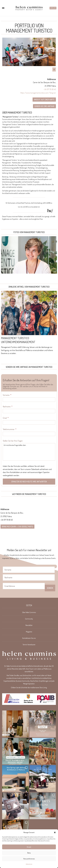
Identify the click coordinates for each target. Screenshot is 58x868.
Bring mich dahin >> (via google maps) (17, 527)
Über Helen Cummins (29, 612)
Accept (29, 847)
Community (29, 619)
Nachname (8, 407)
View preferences (29, 859)
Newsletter (29, 625)
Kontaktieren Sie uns (29, 638)
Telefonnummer (10, 429)
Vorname (7, 395)
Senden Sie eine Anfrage (44, 106)
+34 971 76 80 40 (50, 89)
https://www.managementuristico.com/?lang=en (38, 93)
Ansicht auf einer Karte (44, 100)
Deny (29, 853)
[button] (55, 832)
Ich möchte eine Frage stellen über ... (29, 452)
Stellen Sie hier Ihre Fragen (13, 441)
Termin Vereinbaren (29, 645)
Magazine (29, 632)
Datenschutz (29, 864)
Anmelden (53, 8)
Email (6, 418)
